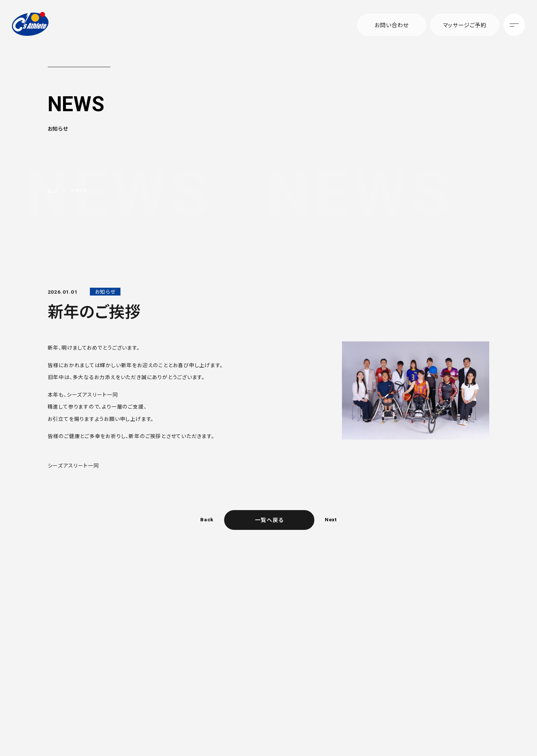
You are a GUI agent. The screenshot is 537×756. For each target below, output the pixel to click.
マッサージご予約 (464, 25)
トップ (53, 190)
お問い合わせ (392, 25)
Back (207, 520)
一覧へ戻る (269, 520)
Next (331, 520)
